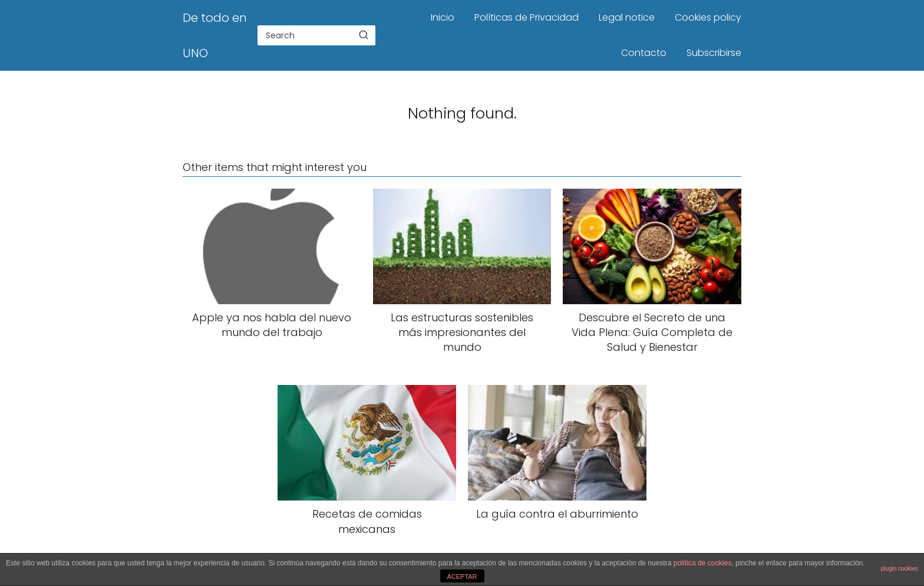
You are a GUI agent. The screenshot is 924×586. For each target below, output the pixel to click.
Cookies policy (708, 17)
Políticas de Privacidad (527, 17)
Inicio (443, 17)
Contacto (644, 53)
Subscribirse (714, 53)
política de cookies (703, 563)
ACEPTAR (462, 577)
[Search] (364, 35)
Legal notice (627, 17)
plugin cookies (900, 569)
